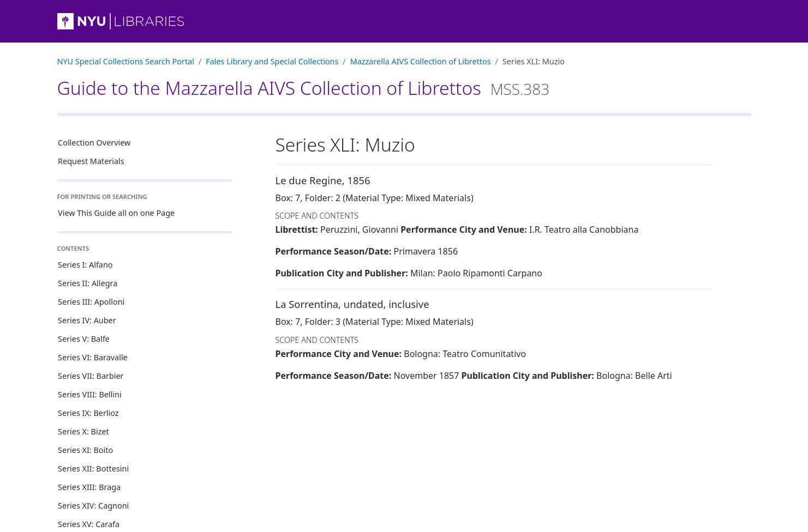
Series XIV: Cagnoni (93, 506)
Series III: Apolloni (91, 302)
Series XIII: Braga (89, 487)
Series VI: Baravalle (93, 357)
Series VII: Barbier (91, 376)
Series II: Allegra (88, 283)
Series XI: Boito (85, 450)
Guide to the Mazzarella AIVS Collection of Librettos (304, 88)
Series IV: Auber (87, 320)
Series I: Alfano (85, 265)
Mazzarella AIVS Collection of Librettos (421, 61)
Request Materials (91, 161)
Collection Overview (94, 143)
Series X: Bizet (83, 431)
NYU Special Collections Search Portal (126, 61)
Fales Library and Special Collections (272, 61)
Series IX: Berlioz (88, 413)
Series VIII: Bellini (90, 394)
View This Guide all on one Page (116, 213)
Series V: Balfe (84, 339)
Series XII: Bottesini (93, 468)
